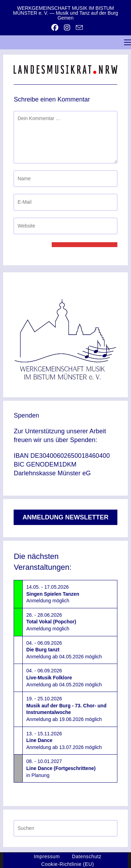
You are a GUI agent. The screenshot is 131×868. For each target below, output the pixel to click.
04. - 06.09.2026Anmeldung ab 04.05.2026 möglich (64, 650)
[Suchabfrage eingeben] (65, 828)
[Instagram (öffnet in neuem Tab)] (67, 28)
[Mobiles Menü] (128, 42)
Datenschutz (87, 856)
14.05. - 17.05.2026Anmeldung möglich (53, 594)
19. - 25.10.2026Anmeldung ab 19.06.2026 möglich (66, 709)
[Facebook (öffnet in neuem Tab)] (55, 28)
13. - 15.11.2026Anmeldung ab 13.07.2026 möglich (64, 740)
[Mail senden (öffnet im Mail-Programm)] (78, 27)
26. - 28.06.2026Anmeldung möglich (51, 622)
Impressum (47, 856)
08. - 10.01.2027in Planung (61, 768)
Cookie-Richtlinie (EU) (68, 864)
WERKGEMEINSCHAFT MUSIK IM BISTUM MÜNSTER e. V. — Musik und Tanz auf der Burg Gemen (65, 13)
